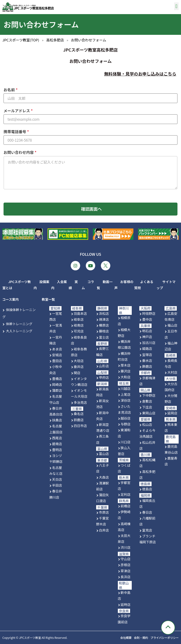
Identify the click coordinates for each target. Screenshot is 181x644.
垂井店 (79, 367)
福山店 (172, 325)
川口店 (126, 442)
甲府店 (104, 377)
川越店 (126, 388)
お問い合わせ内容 (19, 152)
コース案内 (10, 299)
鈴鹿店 (79, 420)
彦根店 (126, 565)
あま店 (57, 349)
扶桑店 (57, 420)
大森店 (104, 477)
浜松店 (104, 313)
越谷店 (126, 418)
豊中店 (147, 319)
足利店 (126, 494)
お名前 (10, 90)
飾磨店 (147, 366)
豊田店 (57, 361)
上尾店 (126, 394)
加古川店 (149, 343)
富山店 (104, 454)
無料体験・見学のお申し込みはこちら (140, 74)
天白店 (57, 479)
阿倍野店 (149, 313)
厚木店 (126, 365)
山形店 (104, 366)
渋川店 (126, 547)
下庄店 (147, 407)
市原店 (104, 512)
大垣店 (79, 361)
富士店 (104, 337)
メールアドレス (17, 111)
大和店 (126, 377)
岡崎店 (57, 384)
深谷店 (126, 400)
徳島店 (147, 489)
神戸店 (147, 337)
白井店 (104, 530)
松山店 (147, 424)
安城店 (57, 355)
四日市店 (80, 426)
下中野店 (149, 395)
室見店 (147, 530)
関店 (77, 373)
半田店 (57, 485)
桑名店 (79, 414)
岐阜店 (79, 319)
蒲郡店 (57, 390)
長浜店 (126, 577)
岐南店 (79, 325)
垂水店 (147, 360)
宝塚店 (147, 355)
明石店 (147, 331)
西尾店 (57, 438)
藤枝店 (104, 331)
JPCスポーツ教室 (30, 638)
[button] (176, 6)
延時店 (126, 604)
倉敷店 (147, 401)
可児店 (79, 331)
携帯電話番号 (15, 132)
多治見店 (80, 402)
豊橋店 (57, 379)
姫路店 (147, 348)
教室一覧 (48, 299)
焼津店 (104, 319)
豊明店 (57, 450)
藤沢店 (126, 371)
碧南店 (57, 444)
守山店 (126, 559)
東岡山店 (149, 413)
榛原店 (104, 325)
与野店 (126, 424)
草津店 (126, 571)
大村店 (172, 372)
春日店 (147, 512)
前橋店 (126, 506)
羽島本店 (80, 313)
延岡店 (172, 413)
